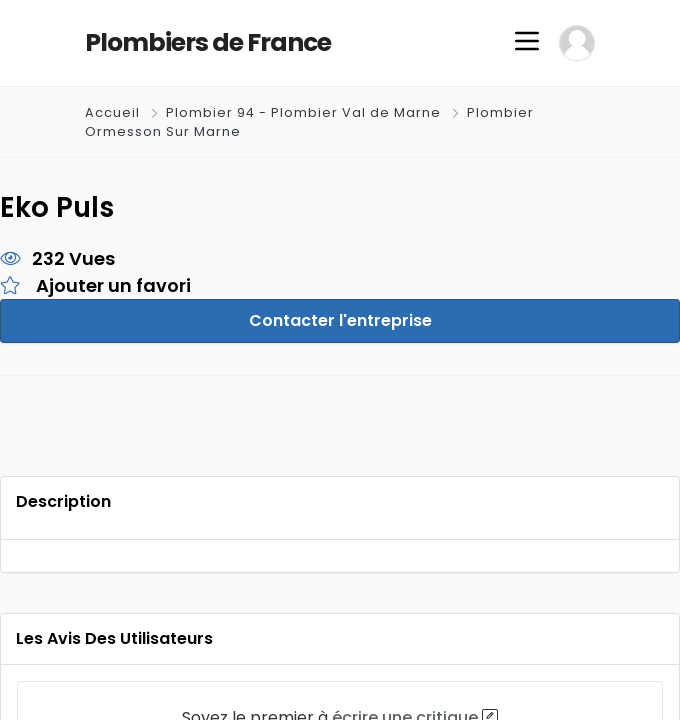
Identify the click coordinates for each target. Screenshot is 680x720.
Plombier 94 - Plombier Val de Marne (303, 112)
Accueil (114, 112)
